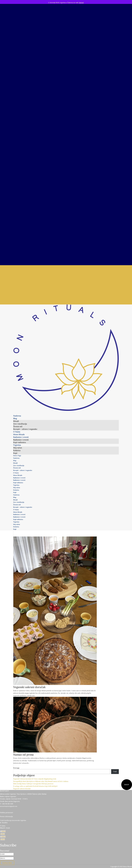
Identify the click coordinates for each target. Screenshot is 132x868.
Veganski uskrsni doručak (29, 687)
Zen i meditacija (19, 274)
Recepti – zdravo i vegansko (23, 279)
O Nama (16, 281)
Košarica (16, 298)
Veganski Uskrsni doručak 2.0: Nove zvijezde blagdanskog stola (35, 779)
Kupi (15, 301)
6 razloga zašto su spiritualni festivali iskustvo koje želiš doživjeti (35, 786)
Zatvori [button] (81, 3)
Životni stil (17, 276)
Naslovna (16, 266)
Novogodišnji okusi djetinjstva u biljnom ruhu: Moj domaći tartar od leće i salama (41, 781)
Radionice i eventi (19, 286)
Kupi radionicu (18, 291)
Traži (115, 772)
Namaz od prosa (23, 755)
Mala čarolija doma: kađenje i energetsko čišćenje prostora (33, 784)
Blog (15, 269)
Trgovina (16, 293)
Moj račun (17, 296)
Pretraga (16, 768)
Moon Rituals (18, 284)
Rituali (15, 271)
